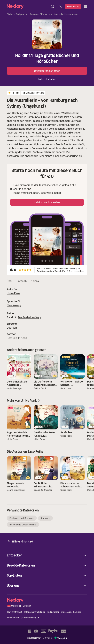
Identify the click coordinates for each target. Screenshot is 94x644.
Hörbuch (12, 338)
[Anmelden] (60, 6)
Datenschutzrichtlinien (35, 612)
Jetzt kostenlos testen (47, 71)
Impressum (66, 612)
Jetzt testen (73, 6)
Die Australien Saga (30, 317)
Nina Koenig (14, 305)
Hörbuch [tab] (22, 281)
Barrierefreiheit (15, 612)
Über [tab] (10, 281)
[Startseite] (28, 6)
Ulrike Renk (14, 293)
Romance (46, 14)
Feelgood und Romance (27, 14)
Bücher (10, 14)
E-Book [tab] (35, 281)
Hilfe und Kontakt (20, 541)
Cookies (77, 612)
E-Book (23, 338)
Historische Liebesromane (65, 14)
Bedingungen (53, 612)
